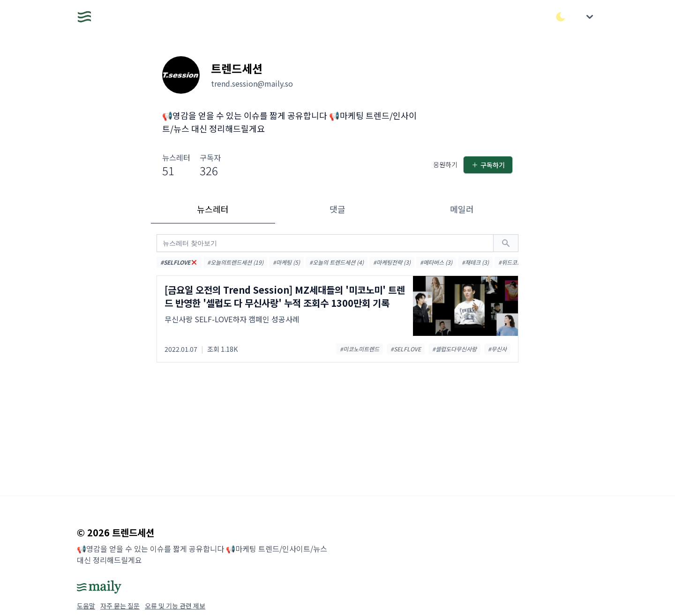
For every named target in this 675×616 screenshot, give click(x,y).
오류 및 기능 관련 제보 (175, 606)
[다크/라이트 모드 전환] (561, 17)
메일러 (462, 209)
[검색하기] (506, 243)
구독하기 (488, 165)
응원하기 (445, 164)
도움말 (86, 606)
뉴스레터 (213, 209)
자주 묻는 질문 (120, 606)
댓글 (337, 209)
